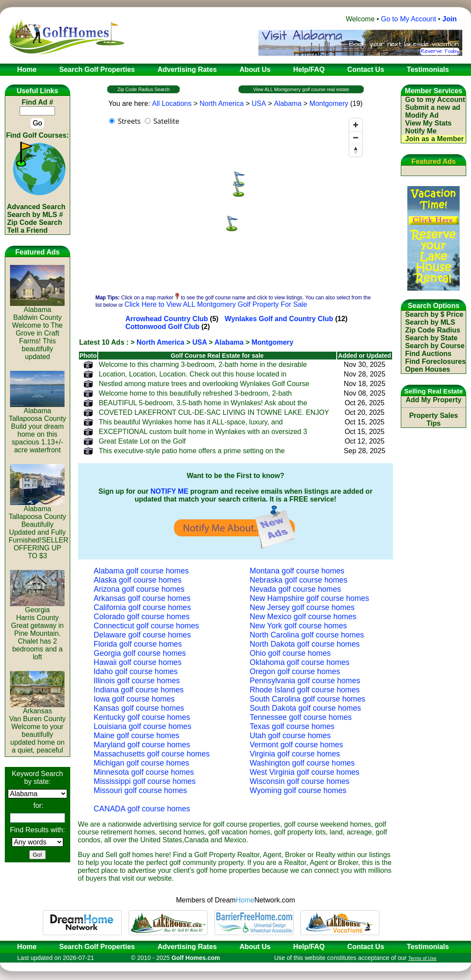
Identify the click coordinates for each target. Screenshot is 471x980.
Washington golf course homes (302, 763)
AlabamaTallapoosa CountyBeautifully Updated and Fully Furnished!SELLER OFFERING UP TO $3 (39, 529)
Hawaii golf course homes (138, 662)
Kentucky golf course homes (142, 717)
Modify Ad (422, 115)
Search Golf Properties (97, 947)
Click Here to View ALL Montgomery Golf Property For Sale (216, 304)
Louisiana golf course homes (143, 726)
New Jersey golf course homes (302, 607)
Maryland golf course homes (142, 745)
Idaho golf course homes (136, 671)
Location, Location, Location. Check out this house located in (193, 374)
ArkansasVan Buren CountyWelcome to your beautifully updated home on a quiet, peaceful (38, 727)
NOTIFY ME (169, 491)
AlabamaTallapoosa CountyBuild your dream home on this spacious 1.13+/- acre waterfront (38, 427)
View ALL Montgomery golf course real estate (301, 89)
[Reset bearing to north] (356, 150)
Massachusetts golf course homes (152, 754)
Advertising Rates (187, 947)
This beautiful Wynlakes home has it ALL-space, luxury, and (191, 422)
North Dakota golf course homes (305, 644)
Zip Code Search (34, 222)
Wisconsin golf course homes (300, 781)
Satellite (166, 121)
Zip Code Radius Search (143, 89)
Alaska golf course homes (138, 580)
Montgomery (329, 103)
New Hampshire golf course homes (310, 598)
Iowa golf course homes (134, 699)
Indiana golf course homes (139, 690)
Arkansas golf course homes (142, 598)
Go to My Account (409, 19)
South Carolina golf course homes (308, 699)
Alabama (288, 103)
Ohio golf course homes (290, 653)
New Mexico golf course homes (303, 617)
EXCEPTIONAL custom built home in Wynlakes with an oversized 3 (203, 432)
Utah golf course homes (290, 736)
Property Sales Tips (433, 419)
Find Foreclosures (435, 361)
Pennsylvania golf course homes (305, 681)
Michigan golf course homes (142, 763)
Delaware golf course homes (142, 635)
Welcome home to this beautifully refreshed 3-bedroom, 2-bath (195, 393)
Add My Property (433, 400)
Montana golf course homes (297, 571)
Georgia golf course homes (140, 653)
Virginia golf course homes (295, 754)
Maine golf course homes (137, 736)
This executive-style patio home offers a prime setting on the (192, 451)
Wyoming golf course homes (298, 790)
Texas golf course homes (292, 726)
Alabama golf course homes (141, 571)
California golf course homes (142, 607)
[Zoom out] (356, 137)
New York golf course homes (299, 626)
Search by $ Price (434, 314)
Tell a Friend (27, 230)
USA (259, 103)
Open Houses (428, 369)
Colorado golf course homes (142, 617)
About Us (255, 947)
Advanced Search (36, 207)
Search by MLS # (35, 215)
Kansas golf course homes (139, 708)
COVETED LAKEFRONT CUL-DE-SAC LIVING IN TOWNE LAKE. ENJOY (214, 412)
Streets (129, 121)
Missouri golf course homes (140, 790)
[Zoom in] (356, 125)
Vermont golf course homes (297, 745)
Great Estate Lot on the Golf (142, 441)
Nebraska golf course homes (299, 580)
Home (24, 947)
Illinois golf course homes (137, 681)
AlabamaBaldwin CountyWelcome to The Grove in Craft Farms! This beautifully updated (37, 330)
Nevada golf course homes (295, 589)
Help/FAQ (309, 947)
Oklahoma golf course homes (300, 662)
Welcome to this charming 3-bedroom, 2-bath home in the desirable (203, 365)
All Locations (172, 103)
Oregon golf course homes (295, 671)
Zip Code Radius (433, 330)
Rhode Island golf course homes (305, 690)
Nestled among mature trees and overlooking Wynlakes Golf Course (204, 384)
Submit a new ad (433, 107)
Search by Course (435, 346)
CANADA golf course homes (142, 809)
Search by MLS (430, 322)
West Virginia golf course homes (305, 772)
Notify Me (421, 131)
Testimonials (428, 947)
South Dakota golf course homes (305, 708)
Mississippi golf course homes (145, 781)
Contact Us (365, 947)
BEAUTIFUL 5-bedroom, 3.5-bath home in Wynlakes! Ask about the (203, 403)
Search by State (431, 338)
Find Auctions (428, 354)
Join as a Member (434, 139)
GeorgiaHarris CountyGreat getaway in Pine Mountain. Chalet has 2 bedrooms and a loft (37, 630)
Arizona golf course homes (139, 589)
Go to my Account (435, 100)
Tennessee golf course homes (301, 717)
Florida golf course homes (138, 644)
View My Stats (428, 123)
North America (221, 103)
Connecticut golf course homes (147, 626)
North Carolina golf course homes (307, 635)
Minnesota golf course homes (144, 772)
